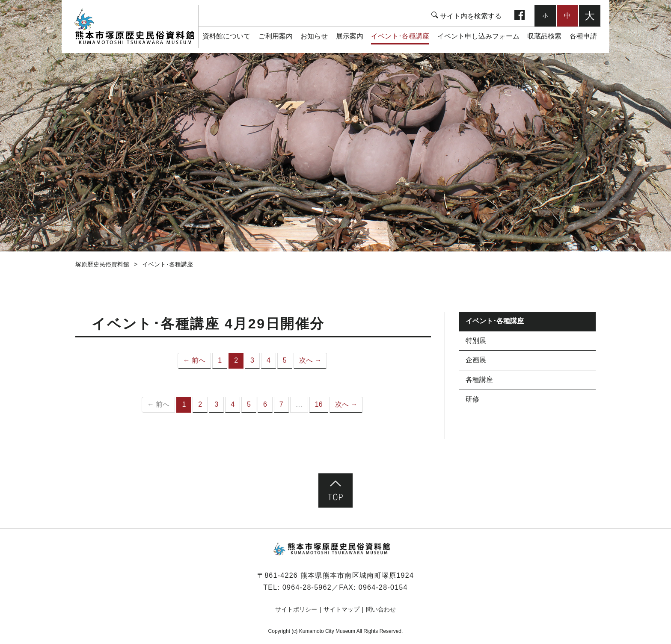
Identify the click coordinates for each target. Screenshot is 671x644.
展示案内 (350, 36)
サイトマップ (341, 609)
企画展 (476, 360)
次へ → (310, 360)
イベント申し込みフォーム (478, 36)
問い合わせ (381, 609)
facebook (520, 16)
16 (319, 404)
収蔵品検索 (544, 36)
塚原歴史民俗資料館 (134, 27)
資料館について (226, 36)
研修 (472, 399)
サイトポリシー (296, 609)
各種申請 (583, 36)
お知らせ (314, 36)
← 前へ (194, 360)
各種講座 (479, 380)
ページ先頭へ (335, 490)
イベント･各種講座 (400, 36)
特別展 (476, 341)
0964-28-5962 (307, 587)
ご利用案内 (276, 36)
